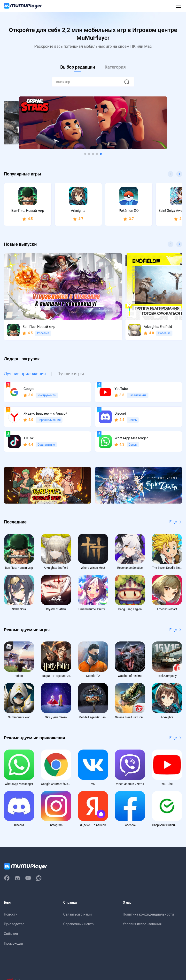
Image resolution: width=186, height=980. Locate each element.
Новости (11, 896)
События (11, 916)
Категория (115, 67)
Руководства (14, 906)
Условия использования (142, 906)
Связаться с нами (77, 896)
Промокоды (13, 925)
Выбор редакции (78, 67)
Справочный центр (78, 906)
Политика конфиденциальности (148, 896)
